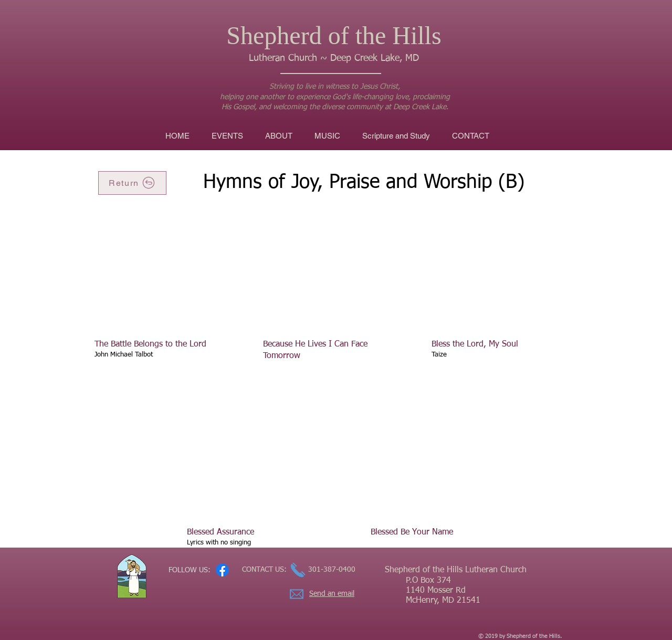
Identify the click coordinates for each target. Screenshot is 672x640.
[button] (327, 136)
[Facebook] (222, 570)
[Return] (132, 183)
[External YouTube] (166, 274)
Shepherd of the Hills (334, 35)
